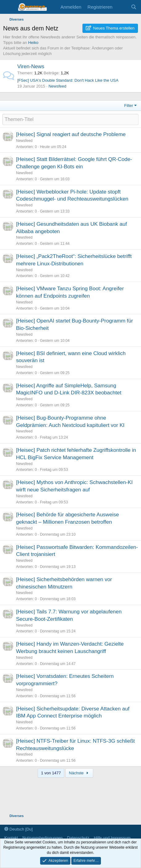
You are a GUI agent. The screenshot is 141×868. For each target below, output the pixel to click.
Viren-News (31, 66)
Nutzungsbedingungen (43, 838)
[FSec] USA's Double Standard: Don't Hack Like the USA (68, 80)
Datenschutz (78, 838)
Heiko (33, 43)
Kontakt (11, 838)
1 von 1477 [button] (51, 773)
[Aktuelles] (121, 7)
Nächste (79, 773)
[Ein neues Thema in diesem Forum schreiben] (70, 119)
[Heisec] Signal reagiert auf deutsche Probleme (71, 134)
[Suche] (134, 7)
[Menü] (8, 7)
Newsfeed (57, 86)
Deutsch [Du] (19, 829)
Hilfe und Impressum (112, 838)
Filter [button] (129, 106)
